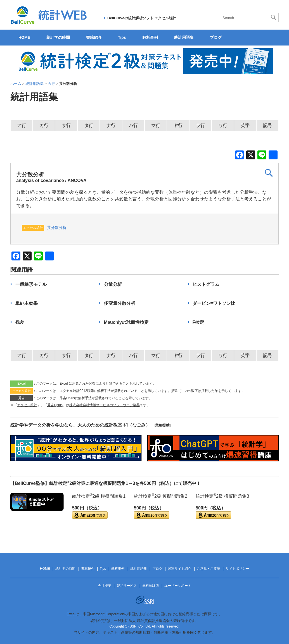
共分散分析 (57, 228)
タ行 (89, 125)
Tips (122, 37)
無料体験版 (151, 586)
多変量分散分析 (120, 303)
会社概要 (105, 586)
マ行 (156, 125)
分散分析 (113, 284)
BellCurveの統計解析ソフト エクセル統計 (142, 18)
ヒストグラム (206, 284)
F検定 (198, 322)
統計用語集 (184, 37)
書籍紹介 (94, 37)
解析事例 (150, 37)
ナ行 (111, 125)
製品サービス (127, 586)
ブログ (216, 37)
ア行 (22, 125)
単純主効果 (27, 303)
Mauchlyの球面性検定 (126, 322)
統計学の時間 (58, 37)
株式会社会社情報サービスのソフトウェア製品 (105, 405)
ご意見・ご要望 (209, 569)
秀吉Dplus (55, 405)
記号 (267, 125)
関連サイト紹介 (179, 569)
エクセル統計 (27, 405)
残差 (20, 322)
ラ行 (200, 125)
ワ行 (223, 125)
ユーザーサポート (178, 586)
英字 (245, 125)
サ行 (66, 125)
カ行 (44, 125)
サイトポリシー (237, 569)
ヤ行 (178, 125)
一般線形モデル (31, 284)
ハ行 (133, 125)
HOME (24, 37)
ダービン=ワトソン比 (214, 303)
